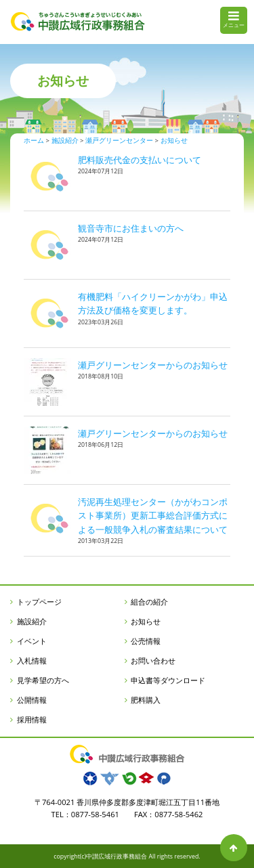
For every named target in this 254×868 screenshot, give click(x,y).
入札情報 (32, 660)
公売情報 (146, 641)
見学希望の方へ (43, 680)
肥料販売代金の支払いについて (140, 160)
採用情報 (32, 719)
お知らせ (146, 621)
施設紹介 (32, 621)
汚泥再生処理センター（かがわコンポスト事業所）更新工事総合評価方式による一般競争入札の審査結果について (153, 516)
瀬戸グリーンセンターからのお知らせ (153, 365)
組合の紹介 (149, 602)
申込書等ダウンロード (168, 680)
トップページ (39, 602)
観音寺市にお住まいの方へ (131, 228)
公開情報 (32, 700)
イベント (32, 641)
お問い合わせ (153, 660)
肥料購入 (146, 700)
